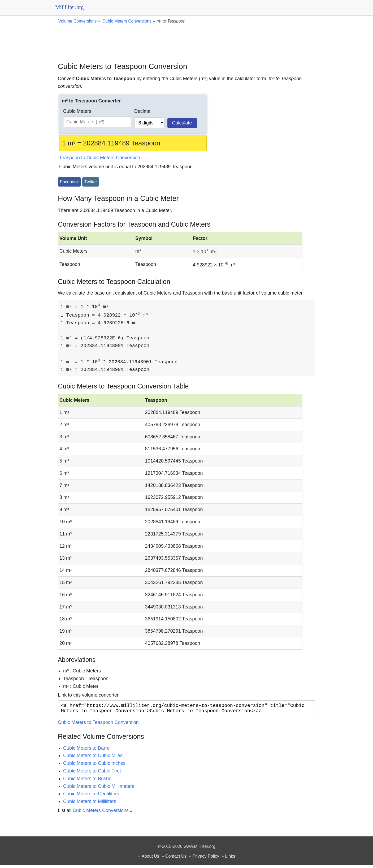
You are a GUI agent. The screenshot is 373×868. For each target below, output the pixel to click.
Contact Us (176, 859)
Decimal (143, 111)
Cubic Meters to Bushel (88, 781)
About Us (151, 859)
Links (230, 859)
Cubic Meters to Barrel (87, 751)
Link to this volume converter (88, 696)
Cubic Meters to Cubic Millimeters (99, 789)
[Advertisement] (187, 40)
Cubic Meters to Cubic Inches (94, 766)
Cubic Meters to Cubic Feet (92, 774)
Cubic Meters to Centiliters (91, 797)
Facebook (69, 182)
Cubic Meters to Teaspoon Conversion (98, 725)
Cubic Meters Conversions (101, 813)
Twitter (91, 182)
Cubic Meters (77, 111)
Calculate (182, 123)
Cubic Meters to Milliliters (90, 804)
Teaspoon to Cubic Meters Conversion (100, 158)
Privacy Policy (206, 859)
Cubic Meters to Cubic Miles (93, 758)
